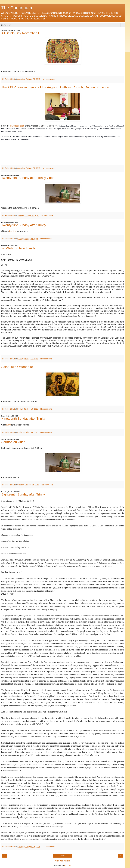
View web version (63, 861)
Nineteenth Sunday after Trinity (23, 419)
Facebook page (17, 126)
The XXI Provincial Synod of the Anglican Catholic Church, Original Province (55, 87)
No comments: (49, 79)
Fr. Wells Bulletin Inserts (18, 248)
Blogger (68, 865)
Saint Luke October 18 (17, 367)
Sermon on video (13, 442)
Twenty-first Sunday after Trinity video (28, 178)
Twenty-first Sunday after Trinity (24, 225)
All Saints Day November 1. (21, 33)
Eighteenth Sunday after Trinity (23, 494)
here (9, 425)
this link (12, 231)
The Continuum (17, 8)
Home (63, 856)
